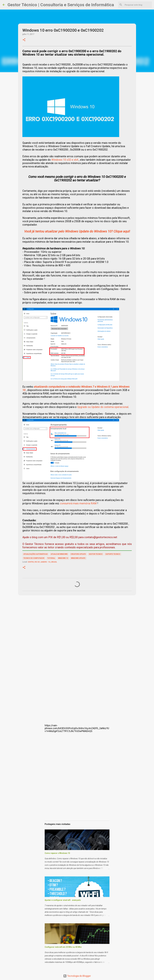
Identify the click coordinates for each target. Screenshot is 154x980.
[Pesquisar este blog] (138, 5)
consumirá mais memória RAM (78, 503)
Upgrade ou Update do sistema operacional (103, 407)
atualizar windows (59, 554)
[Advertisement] (77, 625)
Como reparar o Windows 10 (57, 853)
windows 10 (63, 558)
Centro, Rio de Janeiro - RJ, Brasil (42, 562)
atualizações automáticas (36, 554)
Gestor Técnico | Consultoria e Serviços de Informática (61, 5)
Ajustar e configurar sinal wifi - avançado (63, 900)
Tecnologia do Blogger (77, 976)
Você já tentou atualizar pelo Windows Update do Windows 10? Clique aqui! (77, 231)
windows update (78, 558)
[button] (24, 40)
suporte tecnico (113, 554)
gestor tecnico (96, 554)
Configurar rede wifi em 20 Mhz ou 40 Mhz (63, 947)
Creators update (78, 554)
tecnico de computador (34, 558)
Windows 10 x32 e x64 (65, 160)
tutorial (51, 558)
